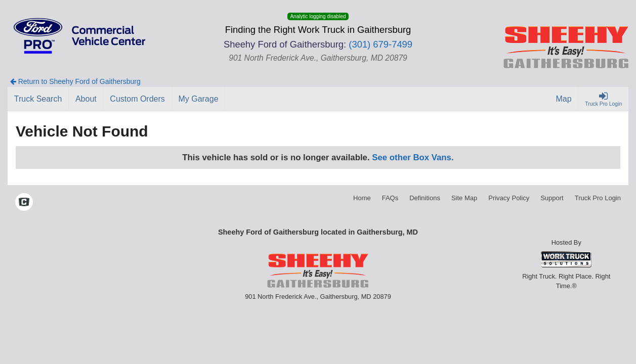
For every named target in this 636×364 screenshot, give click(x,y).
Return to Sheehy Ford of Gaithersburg (75, 81)
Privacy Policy (509, 198)
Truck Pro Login (598, 198)
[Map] (564, 99)
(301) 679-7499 (380, 44)
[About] (86, 99)
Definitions (425, 198)
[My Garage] (199, 99)
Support (552, 198)
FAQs (390, 198)
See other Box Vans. (413, 157)
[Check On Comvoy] (24, 203)
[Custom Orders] (138, 99)
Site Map (464, 198)
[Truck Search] (38, 99)
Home (362, 198)
